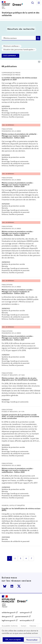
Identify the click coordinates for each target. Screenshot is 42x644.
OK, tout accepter (13, 639)
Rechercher (33, 3)
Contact (24, 626)
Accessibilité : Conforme (10, 626)
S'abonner (33, 626)
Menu (39, 3)
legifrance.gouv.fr (9, 621)
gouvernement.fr (22, 617)
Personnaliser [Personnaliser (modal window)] (32, 640)
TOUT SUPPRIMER (9, 56)
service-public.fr (26, 621)
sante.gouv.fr (25, 613)
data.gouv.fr (6, 617)
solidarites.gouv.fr (9, 613)
